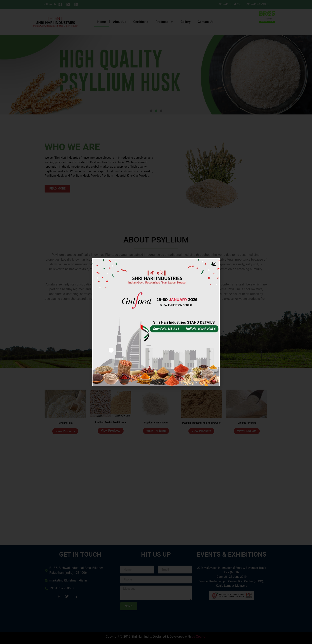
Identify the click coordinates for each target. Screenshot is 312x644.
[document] (156, 322)
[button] (214, 264)
